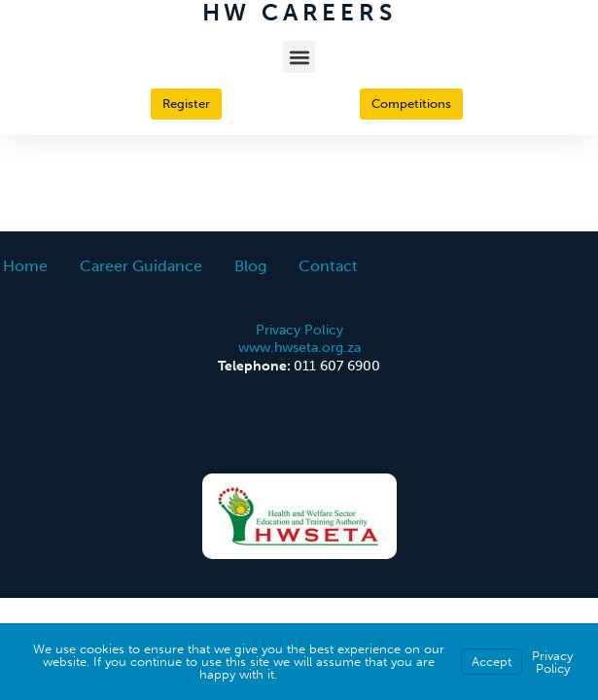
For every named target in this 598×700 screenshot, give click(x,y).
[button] (299, 57)
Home (25, 266)
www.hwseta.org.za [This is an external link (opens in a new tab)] (299, 347)
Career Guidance (141, 266)
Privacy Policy (299, 330)
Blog (250, 266)
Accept (492, 662)
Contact (328, 266)
